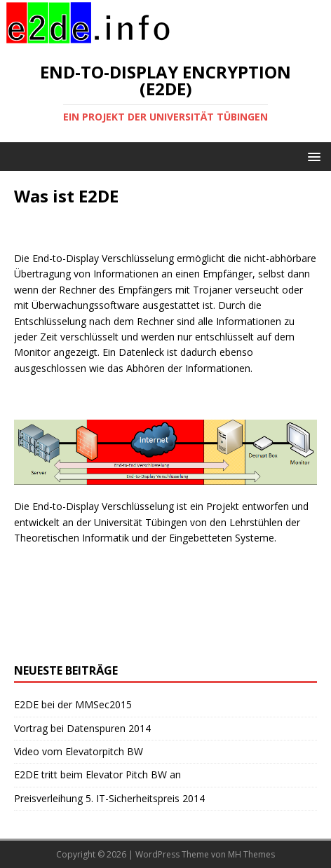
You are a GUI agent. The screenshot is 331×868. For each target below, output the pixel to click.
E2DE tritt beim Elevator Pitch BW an (97, 774)
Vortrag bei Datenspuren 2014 (82, 728)
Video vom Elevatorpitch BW (79, 751)
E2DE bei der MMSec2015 (73, 704)
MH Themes (251, 854)
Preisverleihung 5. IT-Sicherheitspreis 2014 (109, 798)
